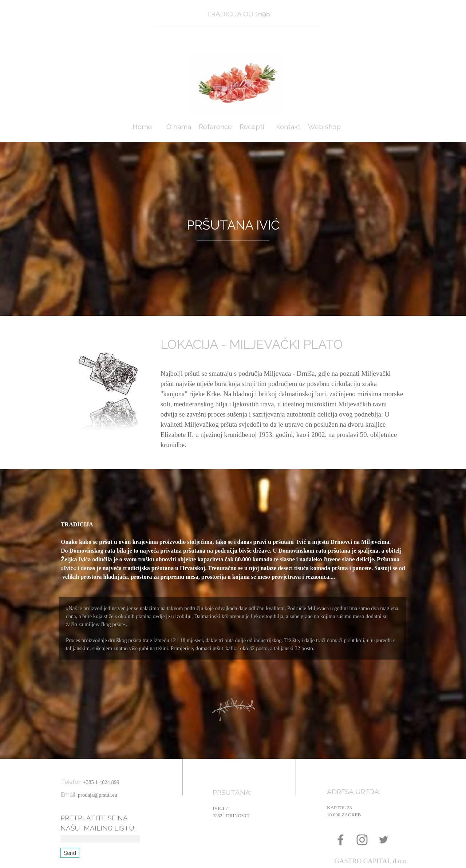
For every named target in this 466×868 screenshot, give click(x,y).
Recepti (252, 127)
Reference (215, 127)
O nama (179, 127)
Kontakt (288, 127)
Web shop (324, 127)
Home (142, 127)
